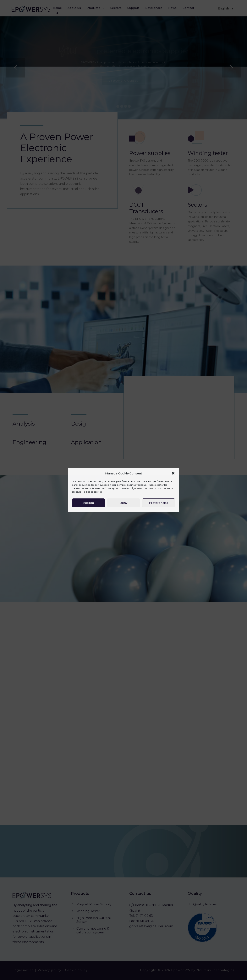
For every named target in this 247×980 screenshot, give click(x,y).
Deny (123, 503)
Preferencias (159, 503)
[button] (173, 473)
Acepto (88, 503)
